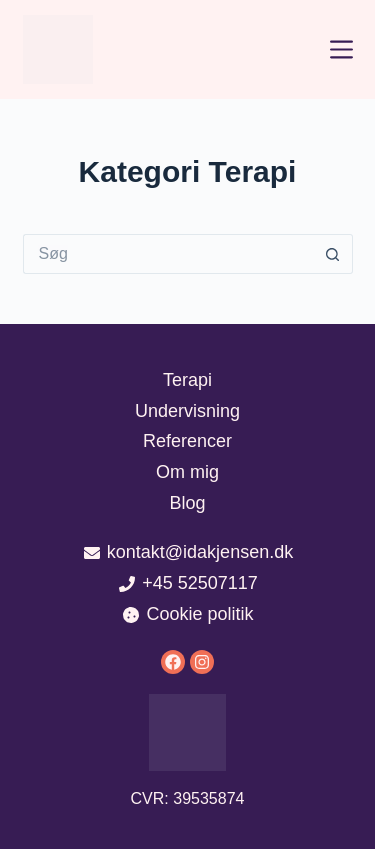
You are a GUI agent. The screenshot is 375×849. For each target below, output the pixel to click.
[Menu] (341, 49)
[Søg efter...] (168, 254)
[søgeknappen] (333, 254)
